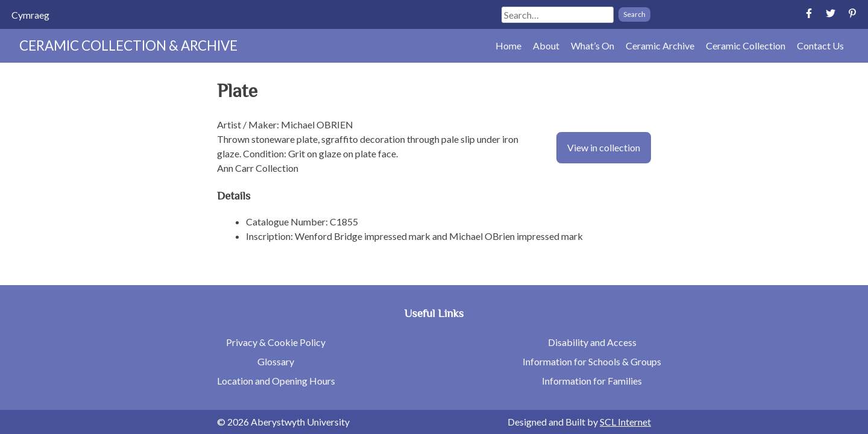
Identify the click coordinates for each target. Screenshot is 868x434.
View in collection (604, 147)
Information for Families (592, 381)
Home (508, 46)
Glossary (276, 361)
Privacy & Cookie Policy (276, 342)
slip (468, 139)
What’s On (593, 46)
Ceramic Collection (746, 46)
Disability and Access (592, 342)
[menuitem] (30, 15)
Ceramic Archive (660, 46)
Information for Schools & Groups (592, 361)
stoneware (273, 139)
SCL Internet (625, 422)
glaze (228, 153)
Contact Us (820, 46)
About (546, 46)
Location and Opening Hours (276, 381)
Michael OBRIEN (317, 124)
